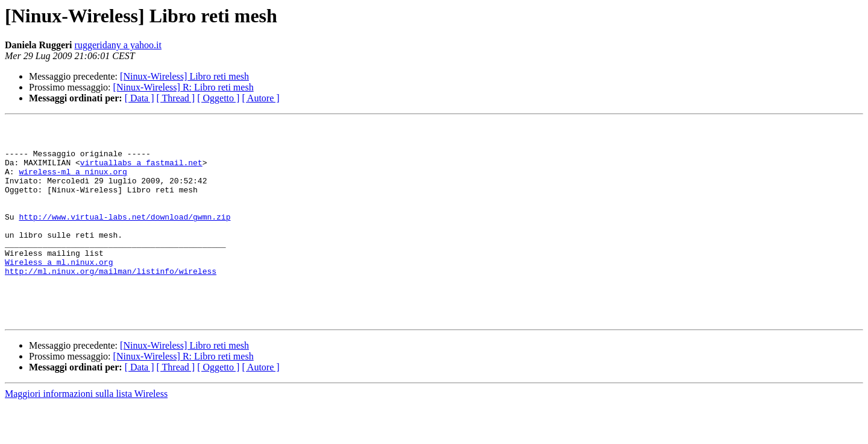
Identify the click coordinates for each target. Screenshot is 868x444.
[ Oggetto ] (218, 98)
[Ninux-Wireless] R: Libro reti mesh (184, 87)
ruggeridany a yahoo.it (118, 45)
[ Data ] (140, 98)
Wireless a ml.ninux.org (59, 291)
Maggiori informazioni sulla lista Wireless (86, 433)
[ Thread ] (176, 98)
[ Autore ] (260, 98)
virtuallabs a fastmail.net (141, 171)
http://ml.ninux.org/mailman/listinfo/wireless (111, 302)
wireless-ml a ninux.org (73, 182)
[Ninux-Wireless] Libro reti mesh (184, 76)
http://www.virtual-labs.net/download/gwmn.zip (124, 236)
